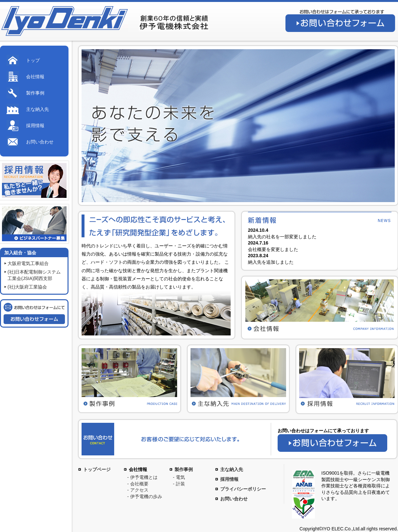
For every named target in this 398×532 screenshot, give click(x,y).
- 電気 (179, 477)
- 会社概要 (138, 484)
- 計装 (179, 484)
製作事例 (35, 93)
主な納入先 (38, 109)
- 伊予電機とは (142, 477)
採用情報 (35, 126)
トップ (33, 60)
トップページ (97, 469)
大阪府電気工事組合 (28, 263)
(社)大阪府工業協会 (27, 287)
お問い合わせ (40, 142)
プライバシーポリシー (243, 489)
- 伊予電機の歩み (145, 496)
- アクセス (138, 490)
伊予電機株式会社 (64, 21)
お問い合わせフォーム (340, 23)
